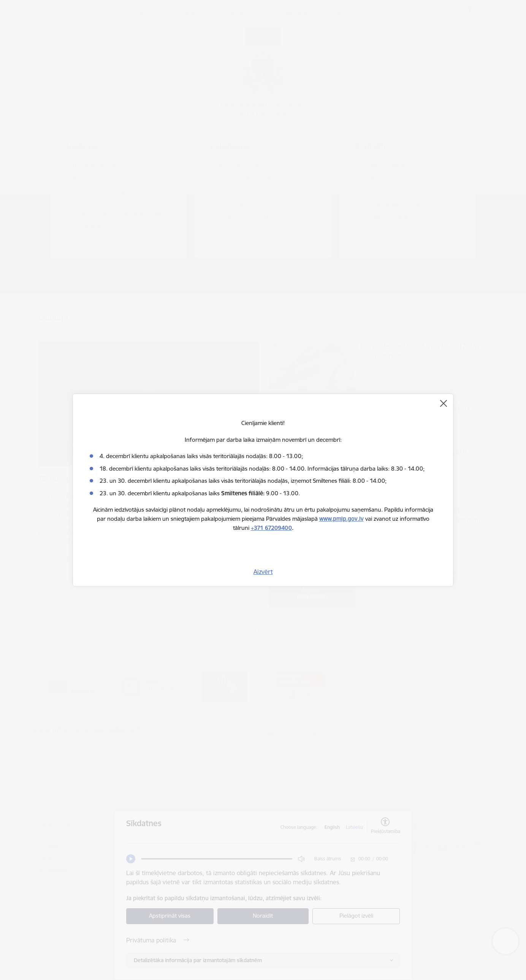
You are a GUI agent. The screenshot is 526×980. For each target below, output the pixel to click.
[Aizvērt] (444, 403)
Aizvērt (263, 572)
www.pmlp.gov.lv (341, 519)
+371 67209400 (271, 528)
